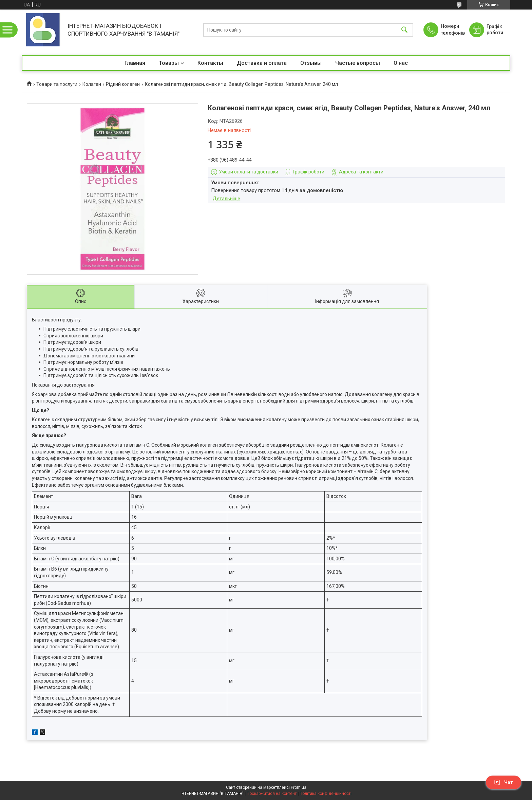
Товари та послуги (57, 84)
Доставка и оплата (262, 63)
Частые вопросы (358, 63)
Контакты (210, 63)
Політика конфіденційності (326, 794)
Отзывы (311, 63)
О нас (401, 63)
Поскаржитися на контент (272, 794)
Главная (135, 63)
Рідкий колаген (123, 84)
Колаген (92, 84)
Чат (503, 782)
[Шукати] (404, 30)
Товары (169, 63)
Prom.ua (299, 787)
